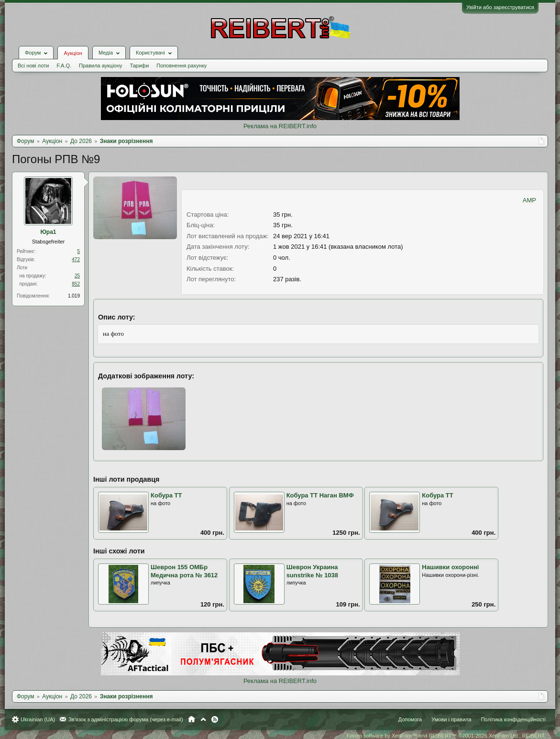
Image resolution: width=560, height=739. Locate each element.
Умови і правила (451, 719)
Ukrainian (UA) (38, 719)
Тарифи (140, 66)
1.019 (74, 296)
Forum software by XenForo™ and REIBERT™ (446, 736)
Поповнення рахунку (181, 66)
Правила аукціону (100, 66)
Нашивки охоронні (450, 567)
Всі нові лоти (33, 66)
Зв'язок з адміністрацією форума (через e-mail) (126, 719)
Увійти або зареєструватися (500, 7)
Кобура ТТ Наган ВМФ (320, 495)
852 (76, 284)
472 (76, 259)
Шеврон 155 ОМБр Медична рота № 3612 (184, 571)
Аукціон (73, 53)
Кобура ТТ (166, 495)
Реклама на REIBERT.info (280, 126)
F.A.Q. (64, 66)
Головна (192, 719)
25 (77, 276)
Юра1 (48, 232)
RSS (215, 719)
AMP (529, 200)
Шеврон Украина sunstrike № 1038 (312, 571)
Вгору (203, 719)
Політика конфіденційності (513, 719)
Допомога (410, 719)
